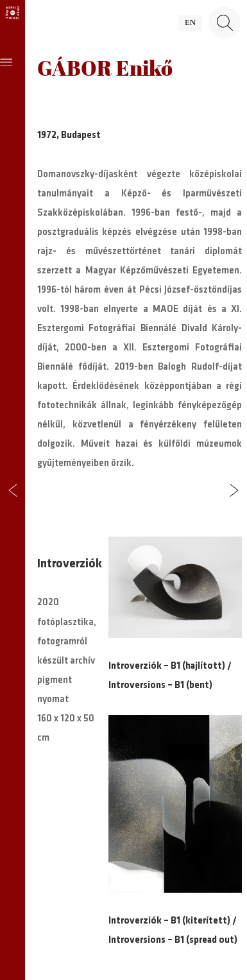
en (190, 22)
